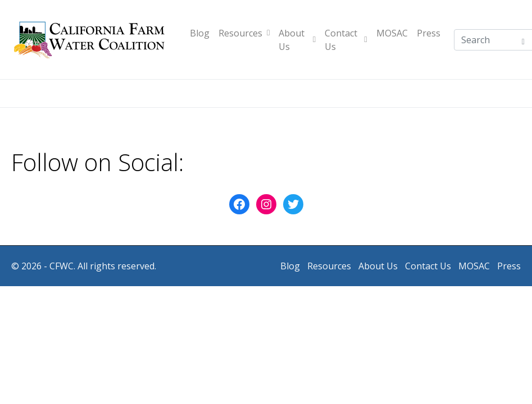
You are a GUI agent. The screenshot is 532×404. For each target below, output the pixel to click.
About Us (297, 40)
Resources (244, 33)
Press (429, 33)
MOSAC (392, 33)
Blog (200, 33)
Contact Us (346, 40)
